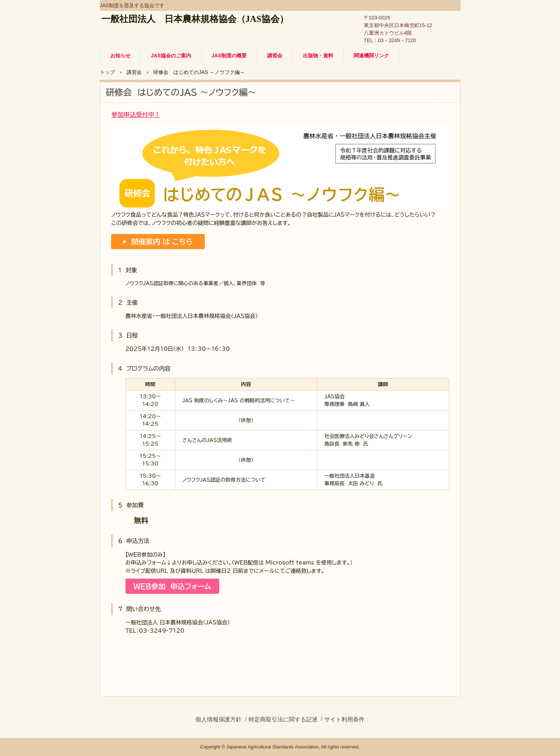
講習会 (275, 56)
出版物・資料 (318, 56)
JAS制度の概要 (229, 56)
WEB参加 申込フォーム (172, 586)
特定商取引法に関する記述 (283, 720)
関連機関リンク (371, 56)
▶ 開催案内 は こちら (158, 242)
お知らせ (120, 56)
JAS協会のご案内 (171, 56)
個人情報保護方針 (219, 720)
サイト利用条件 (344, 720)
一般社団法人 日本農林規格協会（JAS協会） (195, 19)
